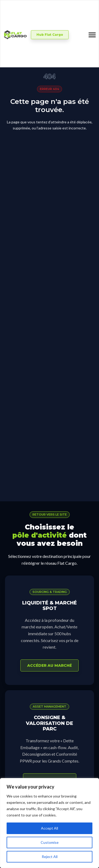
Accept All (49, 828)
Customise (50, 842)
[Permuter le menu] (92, 35)
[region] (49, 823)
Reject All (50, 857)
